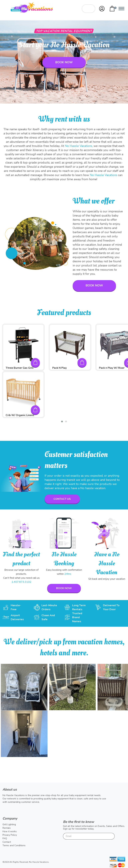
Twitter (5, 809)
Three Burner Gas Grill (20, 368)
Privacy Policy (10, 835)
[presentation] (88, 847)
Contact (7, 842)
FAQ (5, 838)
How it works (10, 831)
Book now (64, 62)
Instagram (23, 809)
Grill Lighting (9, 824)
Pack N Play (59, 368)
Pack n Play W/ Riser (112, 368)
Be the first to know (78, 822)
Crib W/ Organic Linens (20, 415)
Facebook (14, 809)
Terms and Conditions (14, 845)
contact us (62, 499)
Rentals (7, 828)
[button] (62, 422)
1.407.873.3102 (21, 582)
